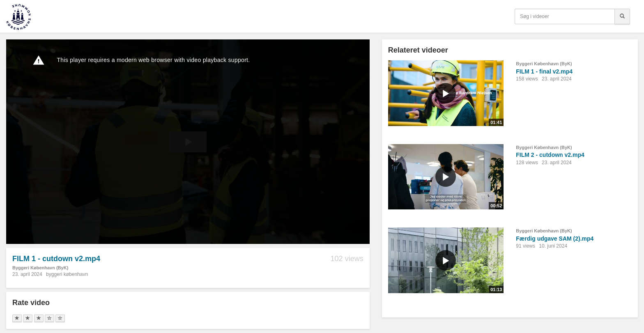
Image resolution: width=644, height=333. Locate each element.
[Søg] (622, 16)
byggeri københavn (67, 274)
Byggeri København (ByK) (40, 268)
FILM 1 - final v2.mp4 (544, 71)
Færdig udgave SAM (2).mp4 (555, 239)
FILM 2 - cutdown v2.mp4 (550, 155)
